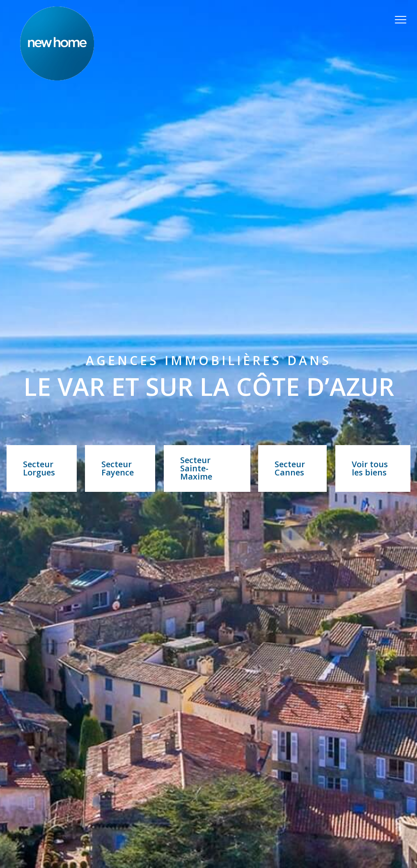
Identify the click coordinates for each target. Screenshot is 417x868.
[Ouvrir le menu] (404, 20)
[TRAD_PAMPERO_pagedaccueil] (57, 78)
